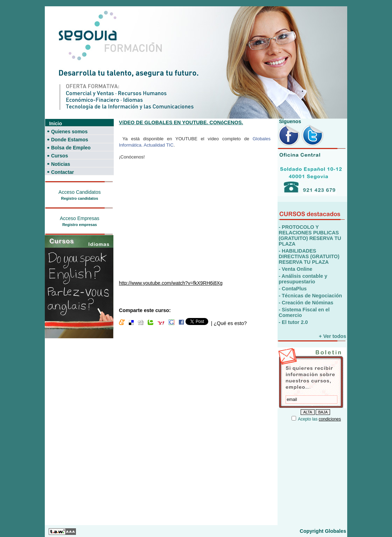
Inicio (55, 123)
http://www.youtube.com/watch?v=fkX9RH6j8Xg (171, 283)
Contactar (62, 172)
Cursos (59, 156)
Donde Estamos (70, 140)
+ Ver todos (332, 336)
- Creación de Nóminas (306, 303)
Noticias (61, 164)
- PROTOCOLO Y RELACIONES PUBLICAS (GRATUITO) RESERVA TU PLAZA (310, 235)
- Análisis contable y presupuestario (303, 279)
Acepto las (319, 419)
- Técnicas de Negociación (310, 296)
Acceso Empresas (80, 218)
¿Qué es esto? (230, 323)
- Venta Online (295, 269)
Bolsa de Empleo (71, 148)
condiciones (330, 419)
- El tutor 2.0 (293, 322)
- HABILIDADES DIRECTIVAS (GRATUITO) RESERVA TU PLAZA (309, 256)
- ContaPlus (293, 289)
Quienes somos (69, 132)
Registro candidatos (80, 198)
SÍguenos (289, 121)
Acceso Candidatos (80, 192)
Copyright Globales (323, 531)
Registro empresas (80, 225)
